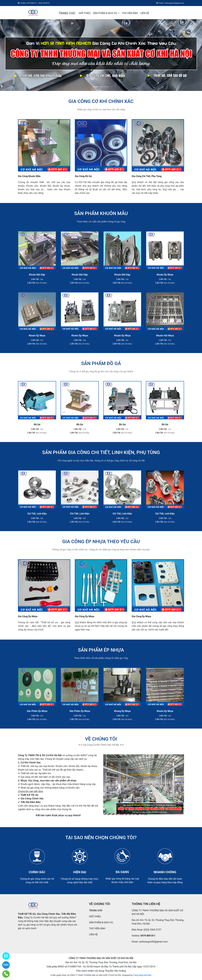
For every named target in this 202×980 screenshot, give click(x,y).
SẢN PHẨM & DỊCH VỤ (105, 13)
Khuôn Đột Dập (37, 275)
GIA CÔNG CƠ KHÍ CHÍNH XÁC (101, 101)
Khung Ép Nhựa (122, 711)
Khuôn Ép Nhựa (165, 275)
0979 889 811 (148, 936)
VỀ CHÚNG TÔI (101, 739)
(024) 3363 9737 (152, 930)
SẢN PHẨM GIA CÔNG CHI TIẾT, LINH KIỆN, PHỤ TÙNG (101, 452)
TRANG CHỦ (67, 13)
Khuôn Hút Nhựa (165, 336)
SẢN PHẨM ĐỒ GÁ (101, 363)
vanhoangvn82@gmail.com (153, 942)
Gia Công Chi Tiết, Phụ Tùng (147, 176)
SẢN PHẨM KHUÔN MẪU (101, 213)
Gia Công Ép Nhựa (28, 616)
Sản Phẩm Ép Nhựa (37, 711)
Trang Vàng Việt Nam (142, 975)
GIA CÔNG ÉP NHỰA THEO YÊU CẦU (101, 541)
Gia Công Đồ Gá (83, 176)
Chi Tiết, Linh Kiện (37, 514)
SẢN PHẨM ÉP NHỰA (101, 650)
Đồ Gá (37, 425)
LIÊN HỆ (145, 13)
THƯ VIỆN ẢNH (130, 13)
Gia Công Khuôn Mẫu (29, 176)
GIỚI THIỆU (85, 13)
